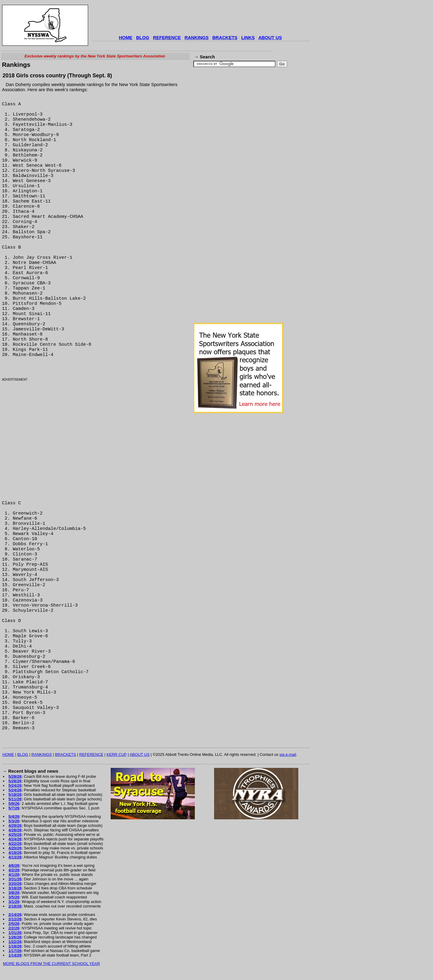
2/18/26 (15, 906)
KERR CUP (117, 754)
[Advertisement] (201, 19)
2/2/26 (14, 928)
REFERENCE (167, 37)
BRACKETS (225, 37)
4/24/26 (15, 839)
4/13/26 (15, 857)
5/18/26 (15, 795)
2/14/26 (15, 915)
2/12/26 (15, 919)
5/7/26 (14, 808)
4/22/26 (15, 844)
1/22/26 (15, 942)
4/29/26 (15, 825)
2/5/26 (14, 924)
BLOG (143, 37)
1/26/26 (15, 937)
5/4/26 (14, 816)
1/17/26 (15, 951)
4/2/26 (14, 870)
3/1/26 (14, 902)
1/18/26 (15, 946)
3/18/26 (15, 888)
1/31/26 (15, 933)
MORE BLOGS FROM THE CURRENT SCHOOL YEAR (51, 964)
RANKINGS (197, 37)
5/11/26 (15, 799)
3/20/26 (15, 884)
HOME (126, 37)
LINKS (248, 37)
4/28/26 (15, 830)
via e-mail (288, 754)
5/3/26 (14, 821)
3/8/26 (14, 893)
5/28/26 (15, 776)
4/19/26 (15, 853)
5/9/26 (14, 804)
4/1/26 (14, 875)
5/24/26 (15, 785)
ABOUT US (270, 37)
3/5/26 (14, 897)
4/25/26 (15, 835)
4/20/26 (15, 848)
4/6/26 (14, 866)
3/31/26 (15, 879)
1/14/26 (15, 955)
